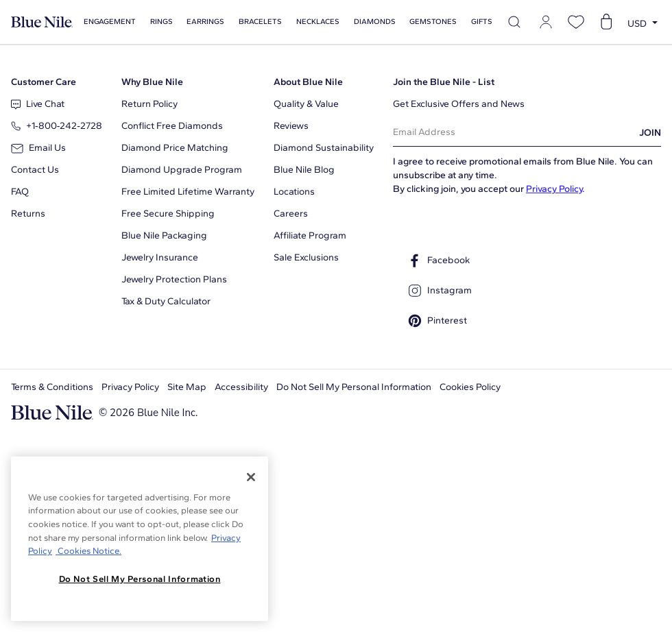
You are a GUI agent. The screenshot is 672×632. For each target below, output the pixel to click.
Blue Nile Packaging (164, 235)
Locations (294, 192)
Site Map (187, 387)
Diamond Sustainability (324, 148)
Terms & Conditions (52, 387)
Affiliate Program (310, 235)
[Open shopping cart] (606, 22)
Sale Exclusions (306, 257)
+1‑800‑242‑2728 (57, 126)
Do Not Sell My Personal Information (354, 387)
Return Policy (149, 104)
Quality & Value (306, 104)
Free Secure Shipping (168, 214)
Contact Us (35, 170)
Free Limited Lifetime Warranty (188, 192)
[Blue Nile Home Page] (42, 22)
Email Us (38, 148)
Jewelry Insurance (160, 257)
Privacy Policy (554, 189)
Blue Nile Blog (304, 170)
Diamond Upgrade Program (182, 170)
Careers (291, 214)
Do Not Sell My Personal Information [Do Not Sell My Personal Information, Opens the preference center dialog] (140, 579)
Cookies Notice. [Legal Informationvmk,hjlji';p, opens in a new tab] (88, 551)
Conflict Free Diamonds (172, 126)
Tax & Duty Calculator (166, 301)
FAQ (20, 192)
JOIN (650, 133)
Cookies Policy (470, 387)
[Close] (251, 477)
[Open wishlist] (576, 22)
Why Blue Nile (152, 82)
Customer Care (44, 82)
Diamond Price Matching (175, 148)
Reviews (291, 126)
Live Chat (38, 104)
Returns (28, 214)
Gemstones (433, 22)
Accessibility (241, 387)
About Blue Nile (308, 82)
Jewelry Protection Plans (174, 279)
